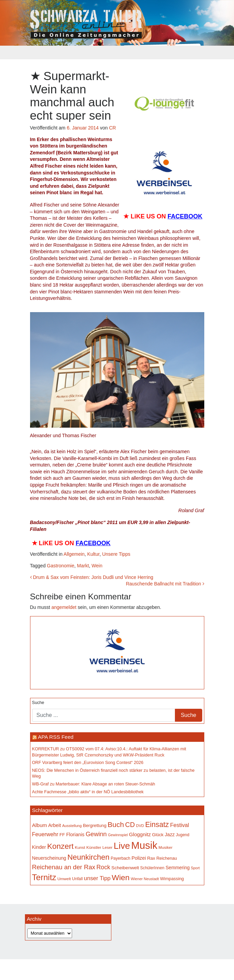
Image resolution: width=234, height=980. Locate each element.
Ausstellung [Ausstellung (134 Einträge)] (72, 826)
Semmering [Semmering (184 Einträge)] (178, 868)
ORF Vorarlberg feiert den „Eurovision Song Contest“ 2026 (88, 763)
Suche (38, 703)
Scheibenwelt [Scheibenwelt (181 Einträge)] (125, 868)
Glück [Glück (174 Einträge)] (158, 835)
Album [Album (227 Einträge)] (40, 825)
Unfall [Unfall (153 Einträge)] (77, 879)
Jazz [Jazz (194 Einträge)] (170, 834)
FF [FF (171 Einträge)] (62, 835)
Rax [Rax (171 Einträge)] (151, 858)
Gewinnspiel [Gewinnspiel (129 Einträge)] (118, 835)
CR (112, 128)
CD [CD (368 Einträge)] (130, 825)
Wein (97, 566)
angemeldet (64, 607)
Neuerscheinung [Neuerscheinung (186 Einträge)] (49, 858)
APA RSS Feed (56, 737)
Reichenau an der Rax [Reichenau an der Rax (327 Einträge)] (64, 867)
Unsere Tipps (116, 554)
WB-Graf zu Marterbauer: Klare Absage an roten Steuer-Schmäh (94, 784)
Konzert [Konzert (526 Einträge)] (60, 846)
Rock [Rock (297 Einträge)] (103, 867)
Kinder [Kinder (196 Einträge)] (39, 847)
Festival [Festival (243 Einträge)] (180, 825)
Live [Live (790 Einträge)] (122, 846)
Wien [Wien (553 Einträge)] (121, 877)
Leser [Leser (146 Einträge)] (108, 847)
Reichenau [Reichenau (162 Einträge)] (167, 858)
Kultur (93, 554)
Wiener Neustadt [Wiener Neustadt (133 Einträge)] (145, 879)
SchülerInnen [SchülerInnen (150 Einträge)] (152, 868)
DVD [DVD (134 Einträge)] (140, 826)
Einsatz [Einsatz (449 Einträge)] (157, 824)
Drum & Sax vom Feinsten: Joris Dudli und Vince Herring (92, 577)
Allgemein (74, 554)
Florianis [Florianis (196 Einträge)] (75, 834)
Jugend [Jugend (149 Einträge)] (183, 835)
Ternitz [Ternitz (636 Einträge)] (44, 877)
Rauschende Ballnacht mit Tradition (165, 584)
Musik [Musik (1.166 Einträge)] (144, 845)
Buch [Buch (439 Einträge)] (116, 824)
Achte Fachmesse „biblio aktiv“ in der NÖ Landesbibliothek (88, 792)
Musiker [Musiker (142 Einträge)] (166, 847)
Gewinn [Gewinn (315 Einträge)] (96, 834)
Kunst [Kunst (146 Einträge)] (80, 847)
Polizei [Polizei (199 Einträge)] (139, 858)
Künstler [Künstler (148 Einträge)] (94, 847)
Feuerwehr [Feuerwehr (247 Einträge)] (45, 834)
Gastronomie (60, 566)
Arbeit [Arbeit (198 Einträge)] (55, 825)
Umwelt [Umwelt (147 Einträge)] (64, 879)
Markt (83, 566)
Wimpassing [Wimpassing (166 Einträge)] (172, 879)
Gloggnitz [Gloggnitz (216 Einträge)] (140, 834)
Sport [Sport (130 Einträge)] (195, 868)
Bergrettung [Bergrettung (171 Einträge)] (95, 825)
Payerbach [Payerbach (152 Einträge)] (120, 858)
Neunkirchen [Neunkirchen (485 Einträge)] (88, 857)
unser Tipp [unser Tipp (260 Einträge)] (97, 878)
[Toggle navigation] (35, 52)
